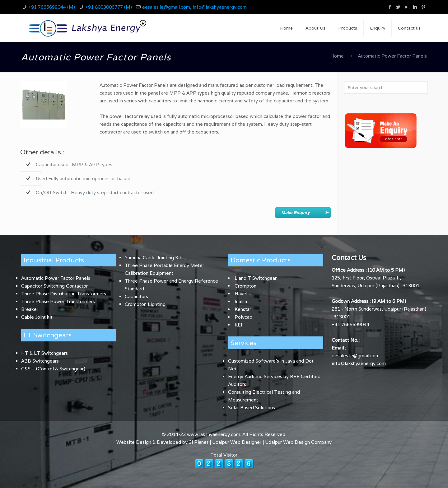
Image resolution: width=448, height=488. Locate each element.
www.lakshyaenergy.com (214, 434)
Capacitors (136, 296)
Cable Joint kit (37, 317)
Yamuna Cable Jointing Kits (154, 258)
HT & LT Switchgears (44, 353)
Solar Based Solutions (252, 408)
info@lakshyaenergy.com (359, 363)
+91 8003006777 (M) (109, 7)
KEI (238, 325)
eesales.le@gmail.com (356, 356)
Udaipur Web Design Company (298, 442)
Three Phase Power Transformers (58, 301)
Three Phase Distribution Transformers (64, 294)
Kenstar (243, 309)
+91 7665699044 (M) (52, 7)
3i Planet (199, 442)
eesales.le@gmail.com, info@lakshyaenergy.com (194, 7)
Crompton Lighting (145, 304)
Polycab (243, 317)
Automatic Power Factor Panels (56, 278)
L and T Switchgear (256, 278)
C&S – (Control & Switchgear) (53, 369)
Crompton (245, 286)
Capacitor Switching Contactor (54, 286)
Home (337, 56)
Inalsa (241, 301)
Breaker (30, 309)
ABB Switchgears (40, 361)
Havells (243, 294)
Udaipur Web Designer (237, 442)
